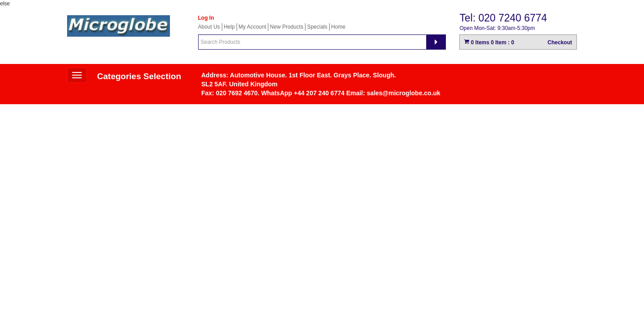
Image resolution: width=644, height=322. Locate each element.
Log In (206, 18)
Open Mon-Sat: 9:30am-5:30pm (497, 28)
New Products (287, 27)
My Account (252, 27)
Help (229, 27)
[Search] (436, 42)
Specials (317, 27)
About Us (209, 27)
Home (338, 27)
